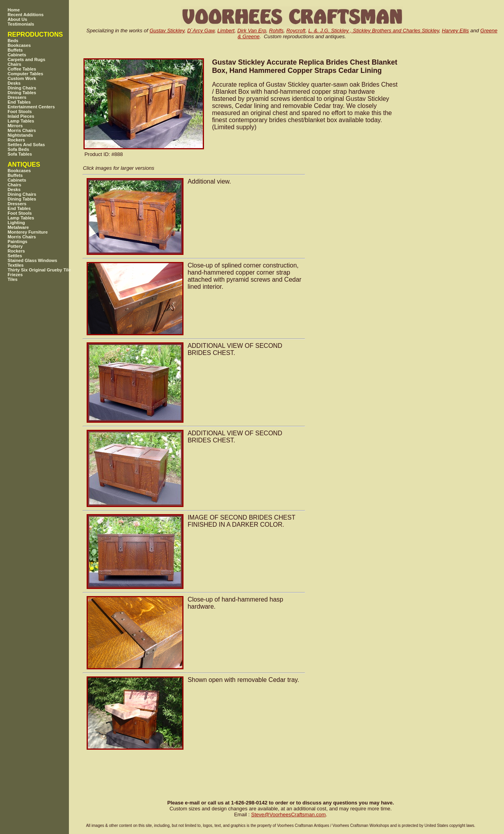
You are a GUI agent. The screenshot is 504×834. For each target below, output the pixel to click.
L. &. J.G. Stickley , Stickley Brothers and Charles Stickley (374, 31)
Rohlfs (276, 31)
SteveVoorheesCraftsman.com (289, 814)
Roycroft (296, 31)
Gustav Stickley (167, 31)
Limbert (226, 31)
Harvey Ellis (455, 31)
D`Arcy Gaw (201, 31)
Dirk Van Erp (252, 31)
